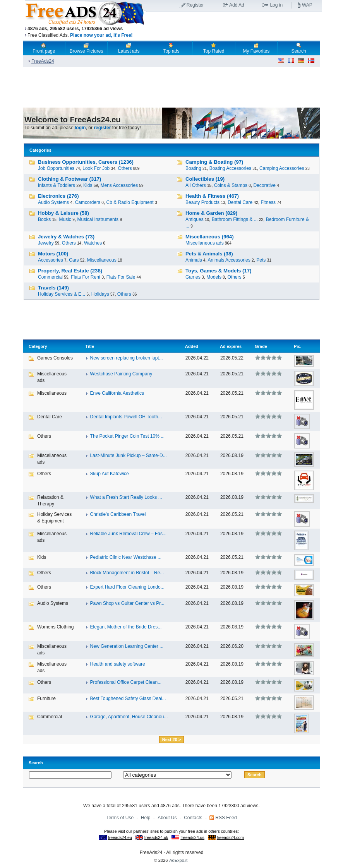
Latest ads (129, 48)
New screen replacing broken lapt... (127, 358)
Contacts (193, 818)
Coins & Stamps (231, 185)
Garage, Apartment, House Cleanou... (129, 717)
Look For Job (96, 168)
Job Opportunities (56, 168)
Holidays (100, 294)
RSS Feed (226, 818)
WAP (307, 5)
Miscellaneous (102, 260)
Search (299, 48)
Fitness (268, 202)
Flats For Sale (121, 277)
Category (38, 346)
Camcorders (88, 202)
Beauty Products (202, 202)
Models (214, 277)
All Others (196, 185)
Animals (194, 260)
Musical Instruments (98, 219)
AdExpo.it (178, 860)
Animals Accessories (229, 260)
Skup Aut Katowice (110, 474)
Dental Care (240, 202)
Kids (88, 185)
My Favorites (256, 48)
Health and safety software (118, 664)
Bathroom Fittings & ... (235, 219)
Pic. (298, 346)
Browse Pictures (87, 48)
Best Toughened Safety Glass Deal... (128, 699)
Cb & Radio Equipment (130, 202)
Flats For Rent (86, 277)
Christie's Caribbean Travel (118, 514)
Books (44, 219)
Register (195, 5)
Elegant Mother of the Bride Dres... (126, 627)
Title (90, 346)
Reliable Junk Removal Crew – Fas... (128, 534)
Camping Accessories (282, 168)
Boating (193, 168)
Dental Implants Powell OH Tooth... (126, 417)
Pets (261, 260)
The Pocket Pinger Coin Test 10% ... (128, 436)
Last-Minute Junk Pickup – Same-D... (129, 455)
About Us (167, 818)
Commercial (50, 277)
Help (146, 818)
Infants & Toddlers (57, 185)
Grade (261, 346)
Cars (74, 260)
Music (65, 219)
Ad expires (231, 346)
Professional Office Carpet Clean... (126, 682)
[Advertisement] (235, 27)
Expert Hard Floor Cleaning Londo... (127, 587)
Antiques (195, 219)
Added (192, 346)
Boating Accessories (230, 168)
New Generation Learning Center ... (127, 646)
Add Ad (237, 5)
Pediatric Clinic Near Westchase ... (126, 557)
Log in (276, 5)
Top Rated (214, 48)
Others (125, 168)
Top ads (171, 48)
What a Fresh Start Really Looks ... (126, 497)
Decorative (264, 185)
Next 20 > (172, 740)
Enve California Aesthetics (117, 393)
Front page (44, 48)
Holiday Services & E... (62, 294)
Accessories (51, 260)
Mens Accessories (119, 185)
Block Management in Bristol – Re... (127, 573)
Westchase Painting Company (121, 374)
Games (193, 277)
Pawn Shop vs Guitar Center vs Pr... (127, 603)
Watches (93, 243)
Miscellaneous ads (205, 243)
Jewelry (46, 243)
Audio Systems (53, 202)
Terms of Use (120, 818)
